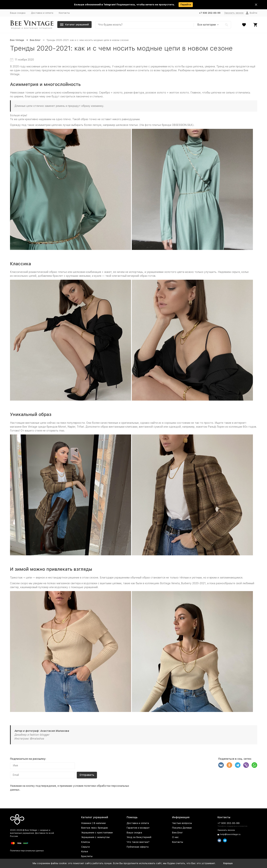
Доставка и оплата (42, 13)
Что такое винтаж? (138, 842)
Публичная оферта (138, 847)
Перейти (186, 5)
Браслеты (87, 856)
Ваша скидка (18, 13)
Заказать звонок (234, 13)
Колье (85, 851)
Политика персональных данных (27, 851)
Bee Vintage (17, 40)
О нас (175, 837)
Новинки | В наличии (93, 823)
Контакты (64, 13)
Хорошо (228, 863)
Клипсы (86, 842)
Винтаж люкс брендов (94, 828)
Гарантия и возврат (138, 828)
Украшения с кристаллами (97, 833)
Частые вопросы (182, 823)
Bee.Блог (35, 40)
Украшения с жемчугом (95, 837)
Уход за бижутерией (139, 837)
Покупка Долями (182, 828)
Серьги (85, 847)
